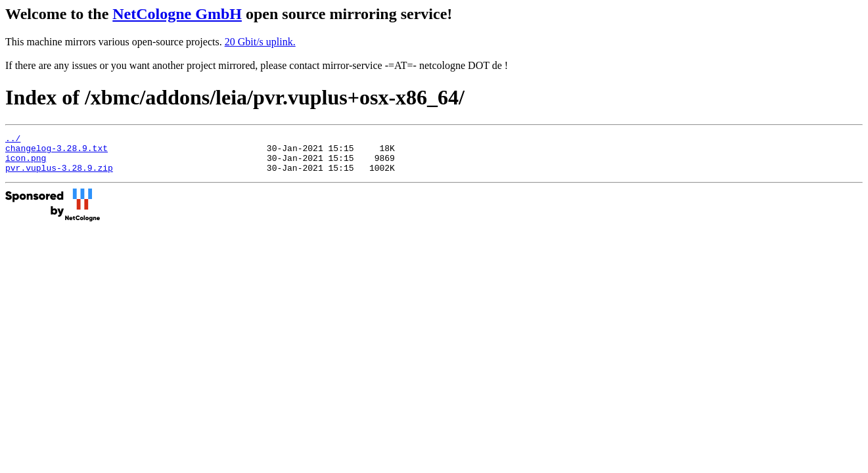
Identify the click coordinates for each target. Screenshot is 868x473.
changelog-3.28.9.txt (57, 152)
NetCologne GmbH (177, 14)
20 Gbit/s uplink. (260, 42)
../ (13, 140)
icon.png (26, 164)
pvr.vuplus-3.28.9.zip (59, 175)
